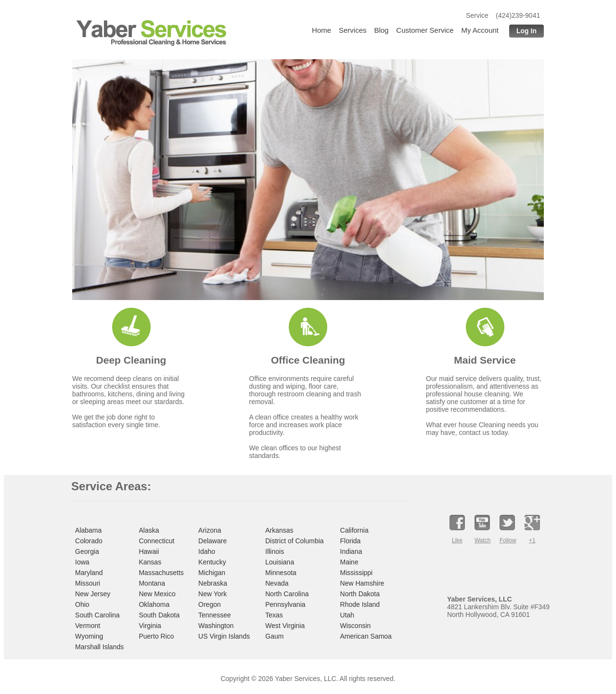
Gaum (274, 636)
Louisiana (280, 562)
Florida (351, 541)
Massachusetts (161, 573)
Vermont (88, 626)
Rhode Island (360, 604)
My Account (480, 30)
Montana (152, 583)
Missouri (88, 583)
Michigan (212, 573)
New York (212, 594)
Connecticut (156, 541)
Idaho (207, 551)
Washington (216, 626)
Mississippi (357, 573)
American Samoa (366, 636)
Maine (349, 562)
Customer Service (425, 30)
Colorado (89, 541)
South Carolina (97, 615)
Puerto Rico (156, 636)
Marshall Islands (99, 647)
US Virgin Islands (224, 636)
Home (321, 30)
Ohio (82, 604)
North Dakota (360, 594)
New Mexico (157, 594)
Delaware (212, 541)
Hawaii (149, 551)
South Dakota (159, 615)
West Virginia (285, 626)
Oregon (210, 604)
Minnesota (281, 573)
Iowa (82, 562)
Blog (381, 30)
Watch (482, 540)
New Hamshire (362, 583)
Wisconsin (356, 626)
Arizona (210, 530)
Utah (347, 615)
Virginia (150, 626)
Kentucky (212, 562)
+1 (532, 540)
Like (457, 540)
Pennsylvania (285, 604)
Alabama (88, 530)
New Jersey (93, 594)
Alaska (149, 530)
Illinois (275, 551)
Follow (507, 540)
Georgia (87, 551)
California (354, 530)
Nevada (277, 583)
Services (353, 30)
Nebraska (213, 583)
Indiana (351, 551)
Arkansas (279, 530)
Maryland (89, 573)
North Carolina (287, 594)
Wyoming (89, 636)
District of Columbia (294, 541)
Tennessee (215, 615)
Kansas (150, 562)
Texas (274, 615)
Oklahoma (154, 604)
